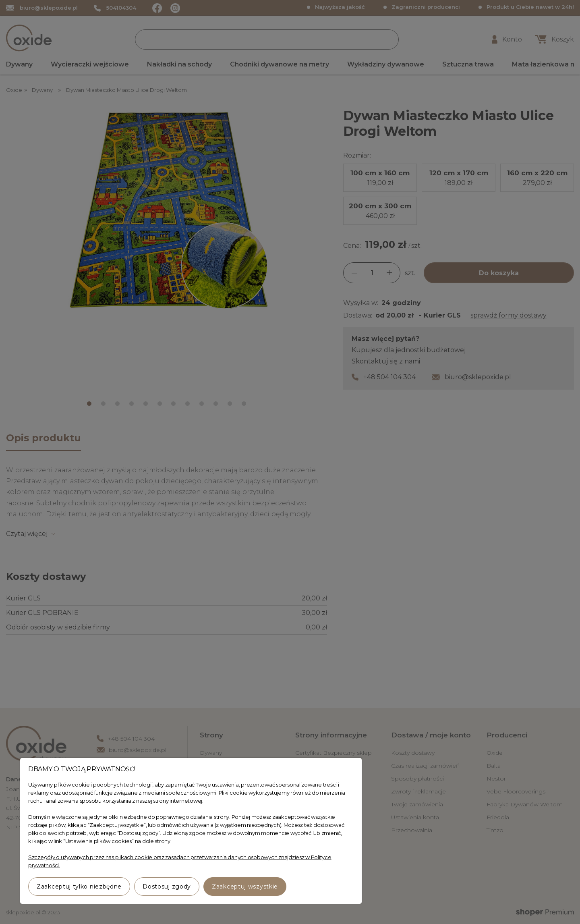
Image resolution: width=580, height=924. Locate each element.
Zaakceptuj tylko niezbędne (79, 887)
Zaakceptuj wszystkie (245, 887)
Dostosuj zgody (167, 887)
